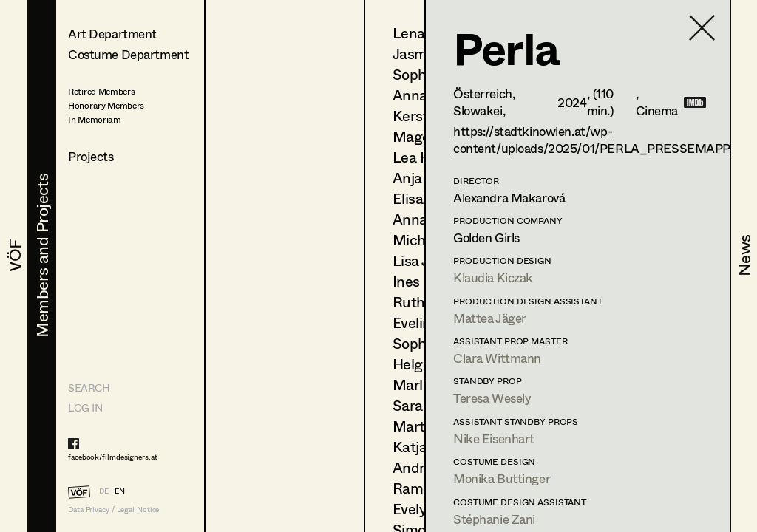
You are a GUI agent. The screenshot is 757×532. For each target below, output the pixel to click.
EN (120, 491)
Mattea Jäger (490, 318)
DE (104, 491)
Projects (91, 156)
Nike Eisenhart (494, 439)
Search (89, 388)
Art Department (112, 34)
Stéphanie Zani (494, 519)
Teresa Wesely (492, 398)
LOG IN (85, 407)
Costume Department (128, 54)
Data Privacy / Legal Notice (113, 509)
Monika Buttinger (502, 478)
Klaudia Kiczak (493, 277)
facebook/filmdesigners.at (113, 457)
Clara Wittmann (497, 358)
